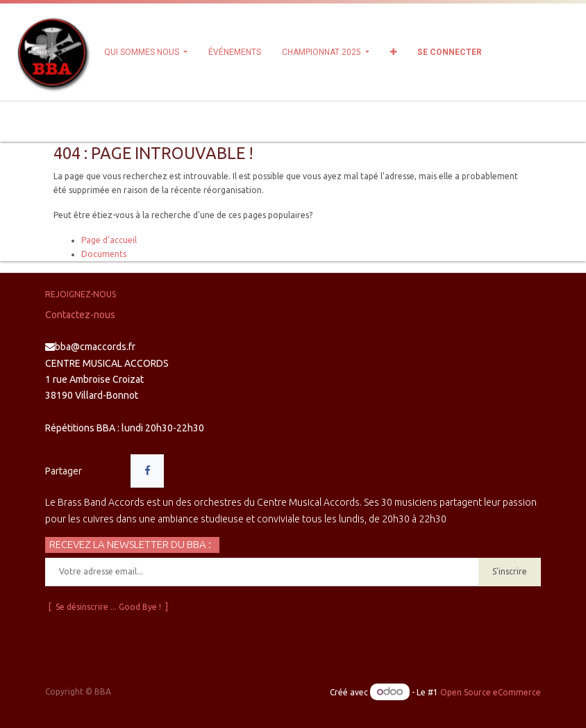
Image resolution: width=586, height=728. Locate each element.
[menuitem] (235, 52)
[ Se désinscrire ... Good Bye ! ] (108, 607)
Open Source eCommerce (491, 692)
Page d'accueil (109, 240)
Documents (104, 254)
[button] (393, 52)
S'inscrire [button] (510, 571)
